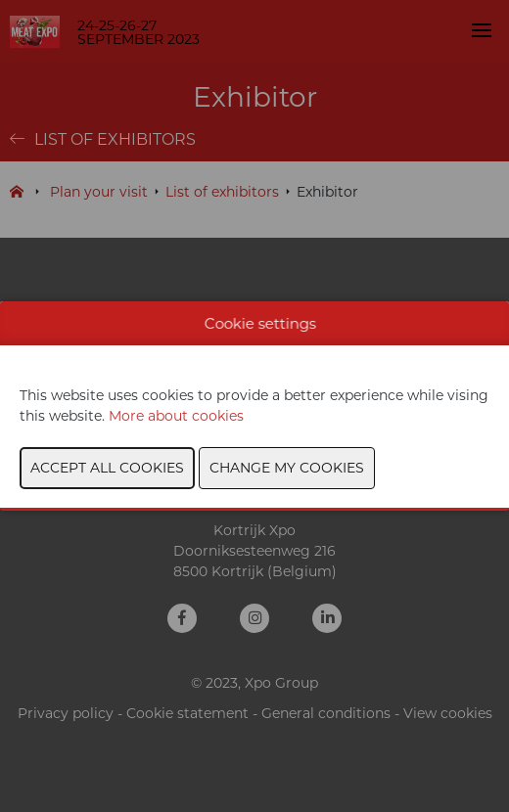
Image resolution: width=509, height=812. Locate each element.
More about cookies (176, 416)
